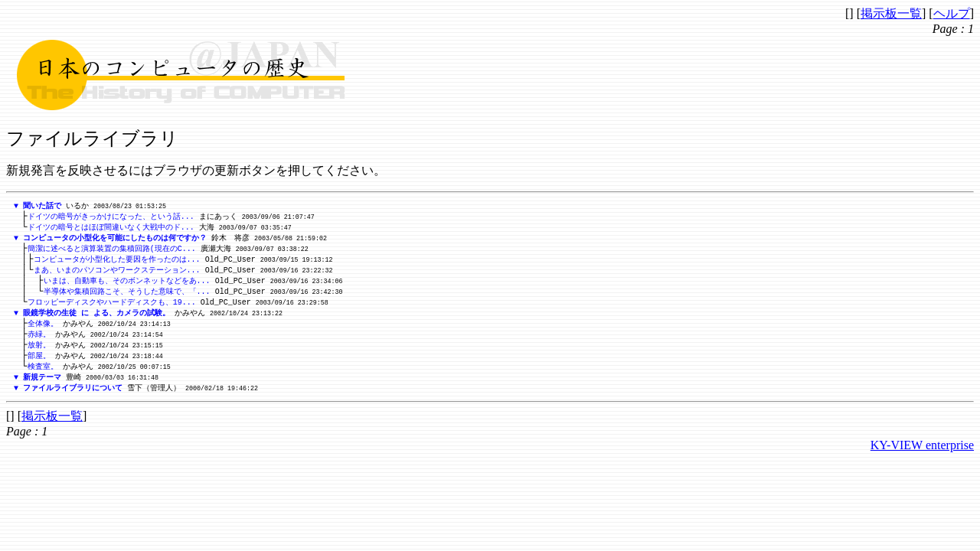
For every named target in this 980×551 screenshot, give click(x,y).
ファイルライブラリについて (73, 401)
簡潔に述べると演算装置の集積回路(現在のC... (112, 252)
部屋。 (39, 367)
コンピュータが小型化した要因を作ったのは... (117, 263)
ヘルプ (952, 13)
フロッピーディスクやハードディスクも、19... (112, 309)
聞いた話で (42, 206)
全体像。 (43, 332)
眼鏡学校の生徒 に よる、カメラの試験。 (96, 321)
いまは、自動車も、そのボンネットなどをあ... (127, 286)
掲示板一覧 (891, 13)
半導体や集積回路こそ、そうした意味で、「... (127, 298)
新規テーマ (42, 390)
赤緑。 (39, 344)
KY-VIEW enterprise (922, 459)
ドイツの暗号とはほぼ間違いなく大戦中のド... (111, 229)
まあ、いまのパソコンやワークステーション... (117, 275)
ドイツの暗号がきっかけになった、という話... (111, 217)
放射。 (39, 355)
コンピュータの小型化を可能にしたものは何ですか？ (115, 240)
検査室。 (43, 378)
